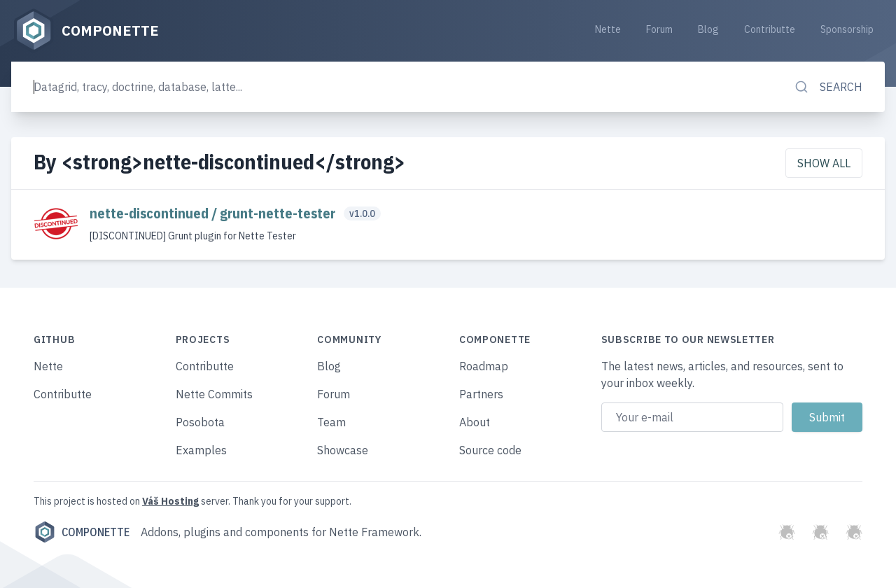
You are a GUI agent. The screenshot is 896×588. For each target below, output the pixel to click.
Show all (824, 163)
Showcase (343, 450)
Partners (481, 394)
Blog (708, 29)
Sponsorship (847, 29)
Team (331, 422)
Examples (201, 450)
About (475, 422)
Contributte (770, 29)
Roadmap (484, 366)
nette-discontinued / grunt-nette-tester (214, 213)
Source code (490, 450)
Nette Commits (214, 394)
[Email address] (692, 417)
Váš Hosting (170, 501)
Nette (608, 29)
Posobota (200, 422)
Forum (659, 29)
